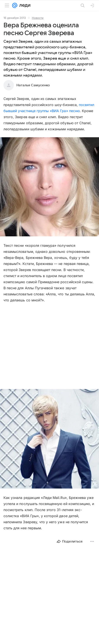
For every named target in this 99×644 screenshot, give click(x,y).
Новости (38, 18)
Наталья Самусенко (33, 85)
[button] (49, 187)
